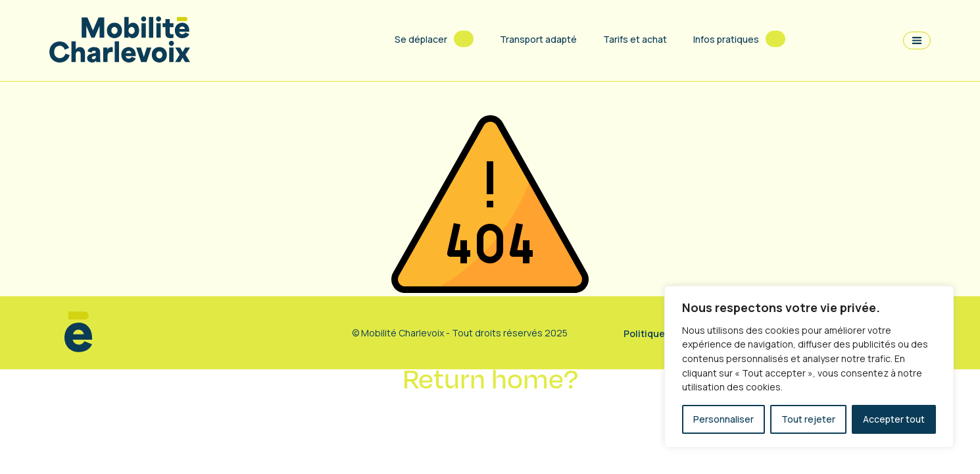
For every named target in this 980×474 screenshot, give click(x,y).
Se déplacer (421, 39)
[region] (809, 367)
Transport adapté (538, 39)
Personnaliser (723, 419)
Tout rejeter (808, 419)
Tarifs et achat (635, 39)
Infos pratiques (726, 39)
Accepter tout (894, 419)
